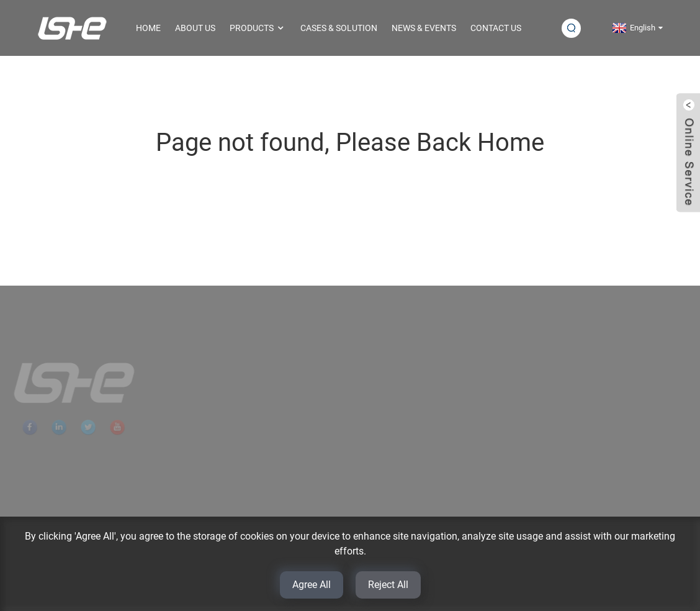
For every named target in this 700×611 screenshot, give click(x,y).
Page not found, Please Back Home (350, 143)
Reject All (388, 585)
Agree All (312, 585)
